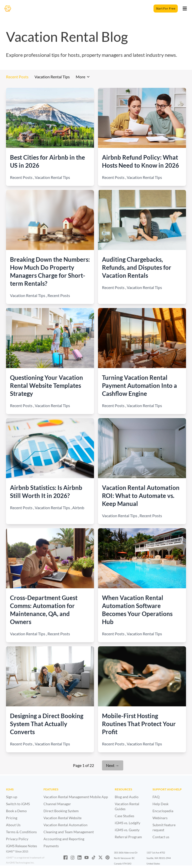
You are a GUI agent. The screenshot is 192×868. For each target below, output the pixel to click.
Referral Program (128, 837)
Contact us (161, 837)
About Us (13, 825)
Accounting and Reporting (64, 839)
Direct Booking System (61, 811)
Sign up (12, 797)
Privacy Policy (17, 839)
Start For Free (166, 8)
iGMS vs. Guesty (127, 830)
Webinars (160, 818)
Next (113, 765)
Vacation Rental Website (62, 818)
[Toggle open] (185, 9)
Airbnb (78, 508)
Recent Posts (17, 77)
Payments (51, 846)
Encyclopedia (163, 811)
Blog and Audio (127, 797)
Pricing (12, 818)
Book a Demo (16, 811)
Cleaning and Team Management (69, 832)
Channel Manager (57, 804)
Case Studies (124, 816)
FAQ (156, 797)
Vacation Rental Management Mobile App (76, 797)
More (83, 77)
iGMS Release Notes (21, 846)
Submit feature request (164, 827)
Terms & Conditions (21, 832)
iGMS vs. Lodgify (127, 823)
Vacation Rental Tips (52, 77)
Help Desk (160, 804)
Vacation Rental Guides (127, 806)
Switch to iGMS (18, 804)
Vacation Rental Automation (65, 825)
